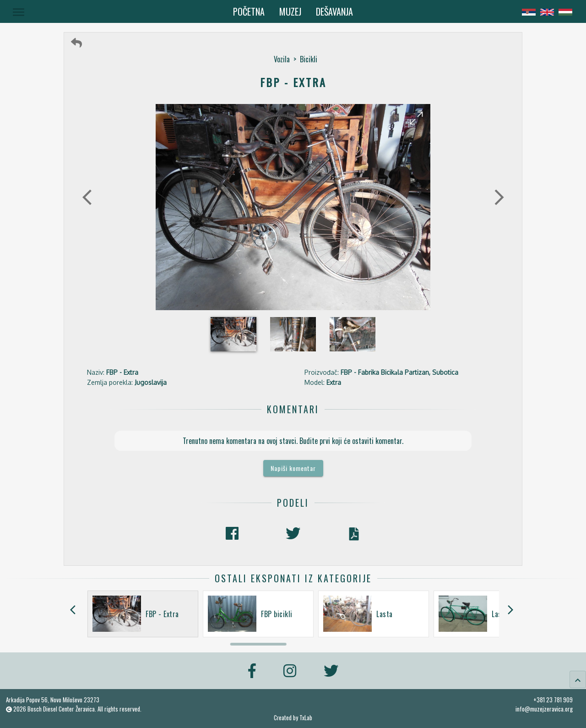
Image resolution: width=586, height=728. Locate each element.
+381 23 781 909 (553, 700)
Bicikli (309, 59)
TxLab (306, 718)
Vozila (282, 59)
